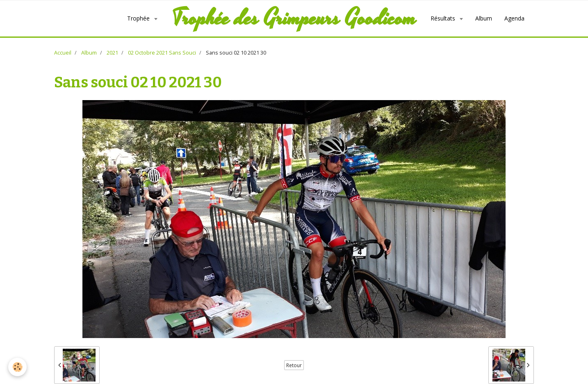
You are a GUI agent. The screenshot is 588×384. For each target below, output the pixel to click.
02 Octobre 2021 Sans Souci (162, 53)
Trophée (139, 18)
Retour (294, 365)
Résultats (444, 18)
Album (484, 18)
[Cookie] (17, 367)
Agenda (514, 18)
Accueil (63, 53)
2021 (112, 53)
